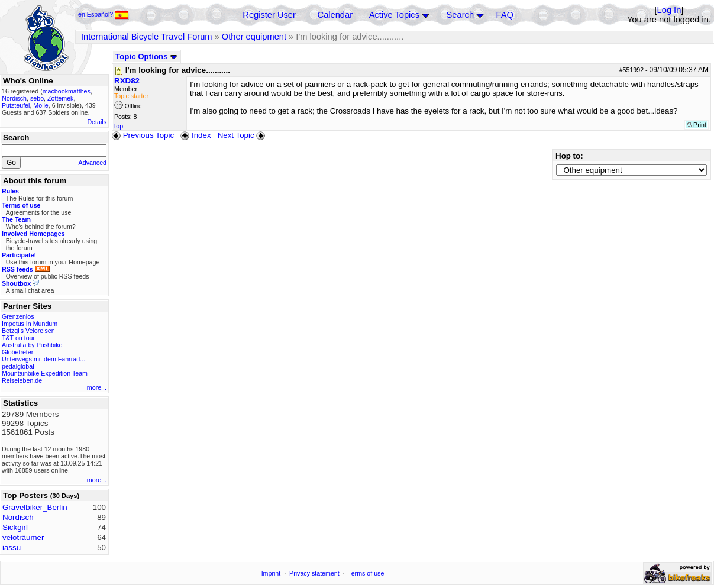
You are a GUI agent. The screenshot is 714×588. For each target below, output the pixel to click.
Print (697, 125)
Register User (269, 15)
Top (118, 126)
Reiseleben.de (22, 380)
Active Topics (394, 15)
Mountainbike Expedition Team (45, 373)
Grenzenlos (18, 316)
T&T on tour (18, 338)
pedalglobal (18, 366)
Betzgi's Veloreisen (28, 331)
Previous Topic (143, 135)
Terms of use (366, 573)
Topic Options (146, 56)
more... (97, 387)
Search (460, 15)
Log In (669, 10)
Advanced (93, 163)
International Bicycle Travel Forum (147, 37)
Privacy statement (314, 573)
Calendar (335, 15)
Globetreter (17, 352)
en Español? (104, 14)
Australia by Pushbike (32, 345)
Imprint (271, 573)
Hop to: (569, 156)
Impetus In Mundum (30, 324)
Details (97, 122)
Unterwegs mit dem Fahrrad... (43, 359)
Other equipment (254, 37)
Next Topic (243, 135)
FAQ (505, 15)
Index (196, 135)
